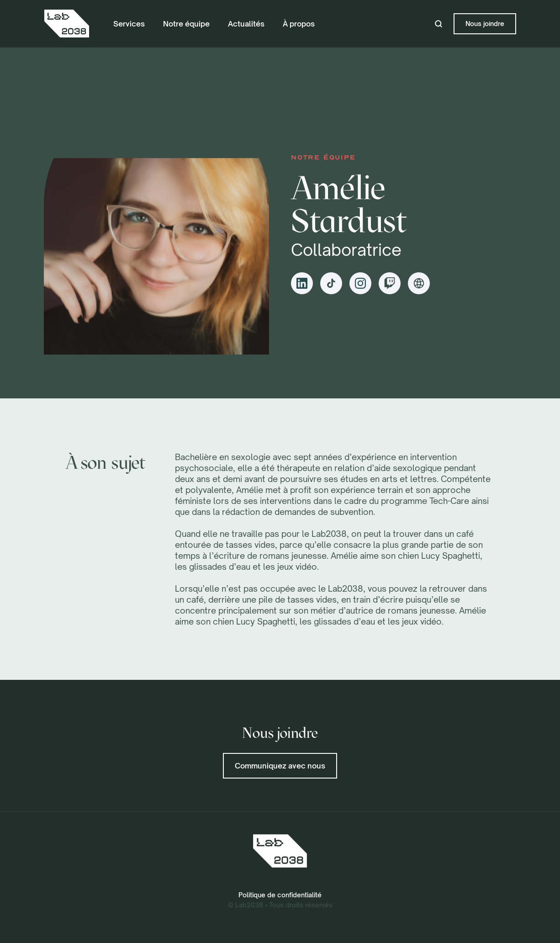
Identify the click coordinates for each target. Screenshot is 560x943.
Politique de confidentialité (280, 895)
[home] (67, 24)
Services (129, 24)
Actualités (246, 24)
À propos (299, 24)
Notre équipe (186, 24)
